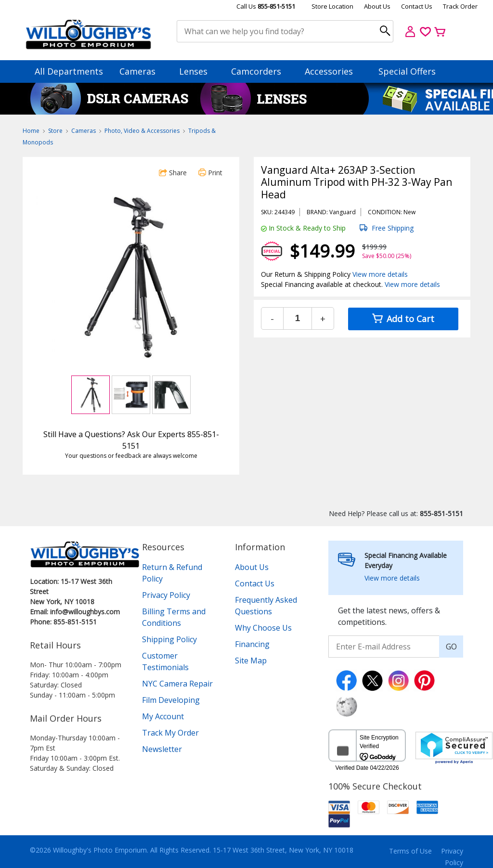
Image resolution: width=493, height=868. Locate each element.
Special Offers (407, 71)
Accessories (333, 71)
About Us (377, 6)
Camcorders (261, 71)
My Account (163, 716)
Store (55, 131)
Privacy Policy (166, 595)
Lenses (198, 71)
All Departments (69, 71)
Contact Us (417, 6)
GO (451, 647)
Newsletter (162, 749)
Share (173, 173)
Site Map (251, 661)
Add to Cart (403, 319)
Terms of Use (410, 851)
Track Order (460, 6)
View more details (380, 274)
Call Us (266, 6)
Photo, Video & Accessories (142, 131)
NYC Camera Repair (177, 684)
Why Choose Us (263, 628)
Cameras (142, 71)
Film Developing (171, 700)
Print (210, 173)
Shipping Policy (169, 639)
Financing (252, 644)
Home (31, 131)
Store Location (332, 6)
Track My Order (170, 733)
